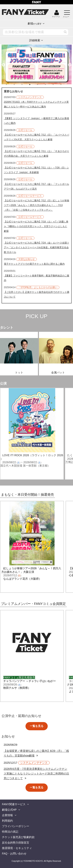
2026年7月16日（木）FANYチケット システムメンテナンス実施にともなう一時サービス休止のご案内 (36, 104)
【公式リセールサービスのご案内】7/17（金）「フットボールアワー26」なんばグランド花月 (36, 186)
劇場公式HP (9, 810)
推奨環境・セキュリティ (17, 848)
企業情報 (7, 815)
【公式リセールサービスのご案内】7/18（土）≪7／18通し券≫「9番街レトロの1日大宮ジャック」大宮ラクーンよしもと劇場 (36, 226)
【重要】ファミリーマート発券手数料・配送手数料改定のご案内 (37, 278)
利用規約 (7, 821)
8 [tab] (65, 85)
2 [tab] (18, 85)
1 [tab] (10, 85)
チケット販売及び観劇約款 (18, 837)
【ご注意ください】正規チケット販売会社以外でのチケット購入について (37, 294)
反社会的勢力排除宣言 (16, 843)
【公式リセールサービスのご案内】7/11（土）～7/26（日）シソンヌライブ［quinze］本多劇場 (36, 170)
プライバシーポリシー (16, 826)
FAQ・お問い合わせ (14, 854)
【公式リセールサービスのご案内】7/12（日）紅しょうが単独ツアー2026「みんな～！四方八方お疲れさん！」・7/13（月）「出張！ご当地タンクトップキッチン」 (36, 205)
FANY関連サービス (14, 804)
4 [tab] (34, 85)
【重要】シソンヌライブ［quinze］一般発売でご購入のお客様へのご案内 (36, 121)
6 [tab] (49, 85)
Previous (4, 63)
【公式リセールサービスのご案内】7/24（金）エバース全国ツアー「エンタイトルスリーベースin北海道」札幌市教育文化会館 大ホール (36, 247)
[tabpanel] (37, 64)
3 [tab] (26, 85)
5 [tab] (41, 85)
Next (70, 63)
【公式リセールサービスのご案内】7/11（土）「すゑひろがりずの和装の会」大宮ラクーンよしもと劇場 (36, 154)
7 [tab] (57, 85)
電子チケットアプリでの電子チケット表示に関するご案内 (34, 264)
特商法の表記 (10, 832)
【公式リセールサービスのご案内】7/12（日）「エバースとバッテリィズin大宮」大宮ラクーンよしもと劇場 (36, 137)
